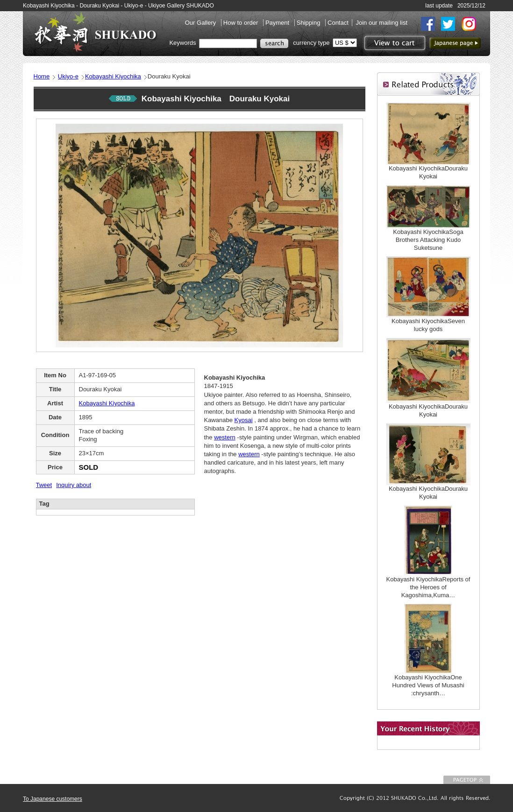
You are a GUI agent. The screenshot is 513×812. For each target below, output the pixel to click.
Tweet (44, 485)
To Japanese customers (53, 799)
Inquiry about (74, 485)
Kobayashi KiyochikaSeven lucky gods (428, 325)
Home (42, 76)
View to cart (394, 43)
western (225, 437)
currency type (311, 43)
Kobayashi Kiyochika (113, 76)
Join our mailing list (381, 23)
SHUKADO (95, 32)
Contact (338, 23)
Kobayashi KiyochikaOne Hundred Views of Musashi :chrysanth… (428, 685)
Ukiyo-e (68, 76)
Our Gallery (201, 23)
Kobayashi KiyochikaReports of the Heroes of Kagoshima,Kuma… (428, 587)
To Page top (467, 780)
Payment (278, 23)
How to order (242, 23)
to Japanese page (455, 43)
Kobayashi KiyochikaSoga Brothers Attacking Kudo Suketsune (428, 240)
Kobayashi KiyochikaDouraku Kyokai (428, 172)
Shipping (309, 23)
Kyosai (244, 420)
